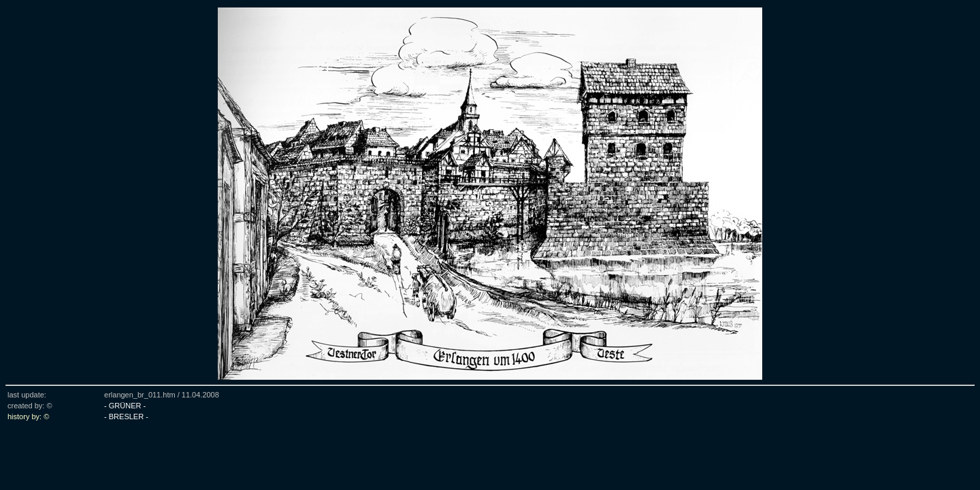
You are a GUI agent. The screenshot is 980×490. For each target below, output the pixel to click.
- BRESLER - (126, 416)
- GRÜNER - (125, 406)
